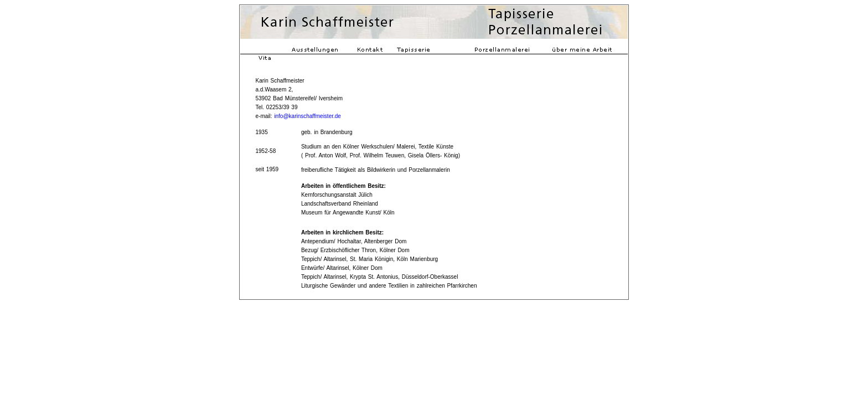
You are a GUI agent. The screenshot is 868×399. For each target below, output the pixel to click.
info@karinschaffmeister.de (308, 116)
